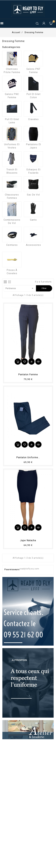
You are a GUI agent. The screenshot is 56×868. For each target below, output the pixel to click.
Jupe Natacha (28, 540)
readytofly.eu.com (29, 569)
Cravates (33, 119)
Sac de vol (33, 195)
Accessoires (33, 245)
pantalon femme (28, 374)
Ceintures (12, 245)
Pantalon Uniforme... (28, 457)
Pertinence (20, 288)
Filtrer (44, 288)
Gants (33, 220)
